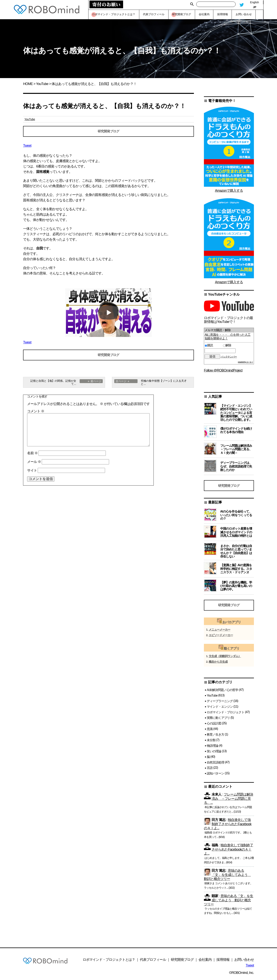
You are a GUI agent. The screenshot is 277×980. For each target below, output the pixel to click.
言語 (210, 770)
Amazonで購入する (229, 191)
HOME (28, 84)
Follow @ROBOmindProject (223, 370)
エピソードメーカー (221, 637)
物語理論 (213, 747)
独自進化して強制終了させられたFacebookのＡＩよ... (228, 826)
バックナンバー (229, 357)
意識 (210, 731)
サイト (32, 472)
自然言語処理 (215, 764)
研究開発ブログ (109, 132)
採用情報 (223, 961)
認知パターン (215, 775)
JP (255, 7)
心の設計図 (214, 725)
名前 (32, 455)
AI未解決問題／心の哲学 (222, 692)
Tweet (27, 146)
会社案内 (205, 961)
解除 (227, 345)
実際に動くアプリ (218, 720)
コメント (36, 413)
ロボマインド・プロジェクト (226, 714)
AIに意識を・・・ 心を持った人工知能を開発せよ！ (228, 336)
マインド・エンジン (220, 708)
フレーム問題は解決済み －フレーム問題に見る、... (229, 800)
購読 (213, 345)
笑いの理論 (214, 753)
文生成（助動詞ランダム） (225, 658)
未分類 (211, 742)
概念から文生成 (218, 663)
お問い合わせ (244, 961)
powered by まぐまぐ (246, 362)
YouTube (42, 84)
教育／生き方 (215, 736)
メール (34, 463)
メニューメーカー (219, 631)
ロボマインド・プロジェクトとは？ (109, 961)
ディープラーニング (220, 703)
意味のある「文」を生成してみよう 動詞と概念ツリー (227, 876)
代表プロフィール (153, 961)
